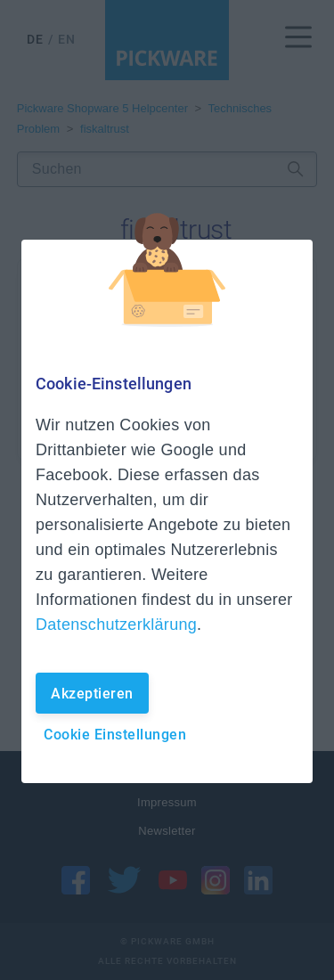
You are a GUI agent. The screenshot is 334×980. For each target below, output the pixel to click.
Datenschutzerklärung (116, 625)
